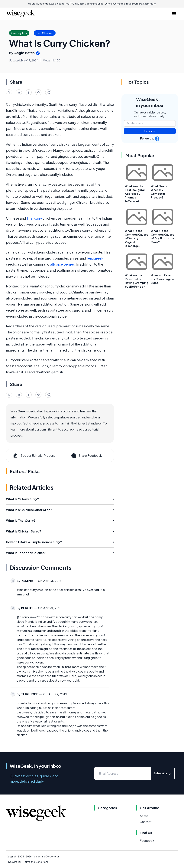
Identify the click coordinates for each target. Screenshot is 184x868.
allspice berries (62, 264)
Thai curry (34, 218)
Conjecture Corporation (46, 857)
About (144, 816)
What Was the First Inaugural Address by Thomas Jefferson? (135, 194)
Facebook (147, 841)
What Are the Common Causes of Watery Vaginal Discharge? (137, 238)
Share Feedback (86, 456)
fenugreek (95, 258)
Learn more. (150, 4)
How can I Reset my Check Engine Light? (162, 279)
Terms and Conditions (36, 862)
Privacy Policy (14, 862)
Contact (146, 822)
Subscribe (150, 131)
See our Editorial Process (34, 456)
